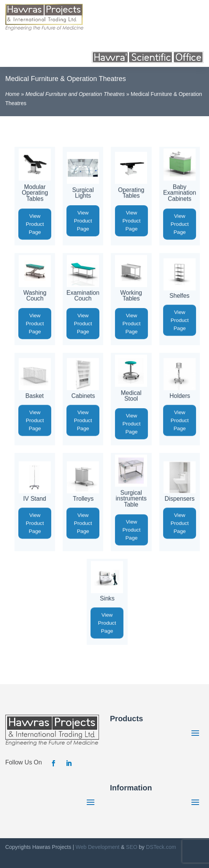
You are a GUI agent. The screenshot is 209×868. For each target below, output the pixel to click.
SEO (132, 847)
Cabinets (83, 396)
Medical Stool (131, 396)
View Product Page (35, 224)
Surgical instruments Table (131, 498)
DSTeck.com (161, 847)
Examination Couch (83, 295)
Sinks (107, 598)
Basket (35, 396)
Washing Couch (35, 295)
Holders (180, 396)
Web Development (98, 847)
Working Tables (131, 295)
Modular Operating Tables (35, 193)
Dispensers (180, 499)
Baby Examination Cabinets (180, 193)
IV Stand (35, 499)
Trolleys (83, 499)
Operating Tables (131, 193)
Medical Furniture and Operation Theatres (75, 94)
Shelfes (180, 296)
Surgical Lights (83, 193)
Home (12, 94)
